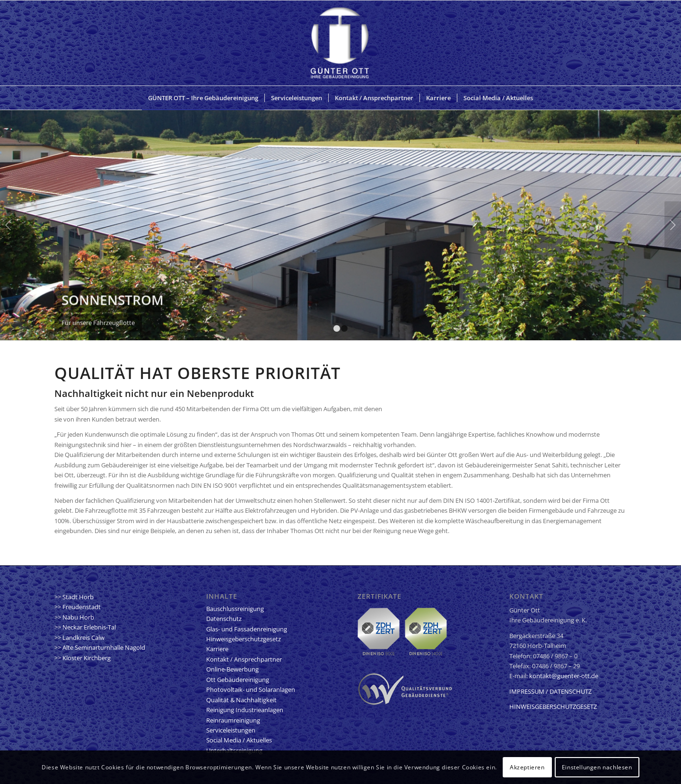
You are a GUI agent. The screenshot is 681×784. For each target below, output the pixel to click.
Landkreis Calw (83, 638)
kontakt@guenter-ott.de (564, 676)
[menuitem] (203, 98)
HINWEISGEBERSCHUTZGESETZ (553, 706)
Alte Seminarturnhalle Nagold (104, 647)
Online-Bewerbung (232, 669)
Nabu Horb (78, 617)
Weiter (673, 225)
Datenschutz (224, 619)
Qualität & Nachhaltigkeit (241, 700)
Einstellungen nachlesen (597, 767)
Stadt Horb (78, 597)
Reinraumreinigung (233, 720)
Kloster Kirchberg (87, 658)
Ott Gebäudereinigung (238, 680)
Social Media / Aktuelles (239, 740)
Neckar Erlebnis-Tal (89, 627)
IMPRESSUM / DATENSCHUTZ (550, 691)
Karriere (217, 649)
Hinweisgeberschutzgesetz (244, 639)
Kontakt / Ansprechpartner (244, 659)
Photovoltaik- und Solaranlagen (251, 689)
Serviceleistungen (231, 730)
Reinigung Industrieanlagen (245, 710)
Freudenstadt (82, 607)
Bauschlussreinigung (235, 609)
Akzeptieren (527, 767)
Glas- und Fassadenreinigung (247, 629)
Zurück (8, 225)
